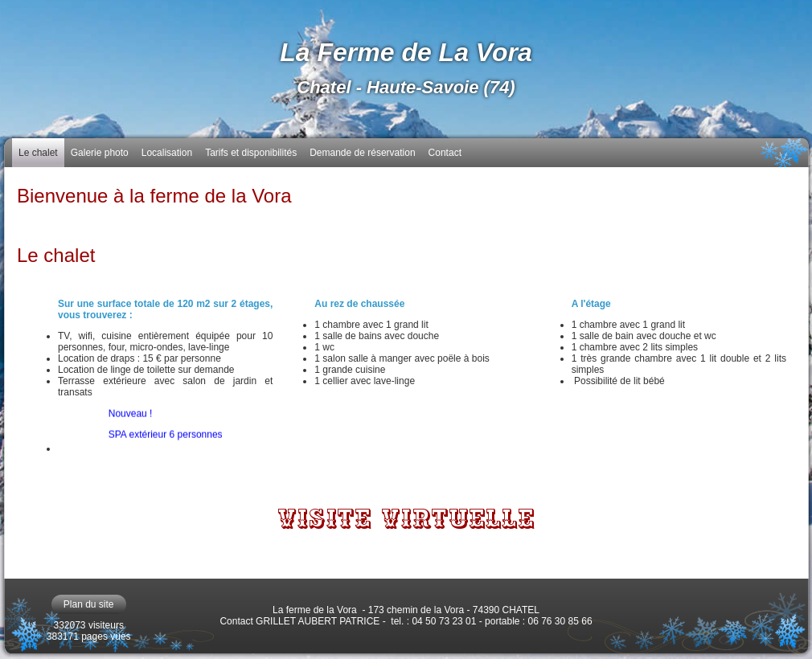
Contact (445, 153)
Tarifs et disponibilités (251, 153)
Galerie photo (100, 153)
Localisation (167, 153)
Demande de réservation (362, 153)
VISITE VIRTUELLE (406, 519)
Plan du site (89, 604)
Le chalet (38, 153)
